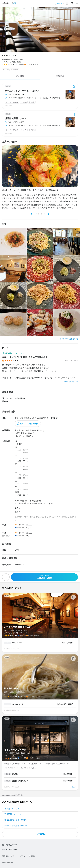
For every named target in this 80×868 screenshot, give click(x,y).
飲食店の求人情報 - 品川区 (16, 820)
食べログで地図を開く (29, 424)
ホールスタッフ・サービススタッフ (22, 91)
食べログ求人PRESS (10, 845)
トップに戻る (40, 834)
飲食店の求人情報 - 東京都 (16, 826)
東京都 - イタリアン (13, 809)
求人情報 (20, 76)
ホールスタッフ (18, 643)
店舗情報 (60, 76)
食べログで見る (70, 382)
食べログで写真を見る (68, 339)
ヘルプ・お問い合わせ (10, 849)
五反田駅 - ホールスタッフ (16, 814)
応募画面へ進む (44, 577)
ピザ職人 (15, 774)
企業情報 (32, 856)
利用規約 (5, 856)
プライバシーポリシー (19, 856)
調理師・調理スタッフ (16, 119)
